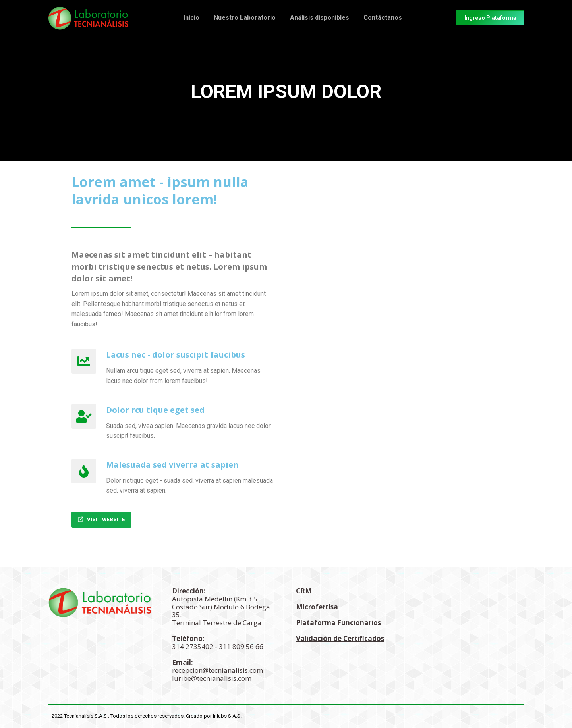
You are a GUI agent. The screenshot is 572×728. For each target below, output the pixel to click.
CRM (304, 591)
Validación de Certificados (340, 638)
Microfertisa (317, 607)
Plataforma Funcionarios (338, 623)
